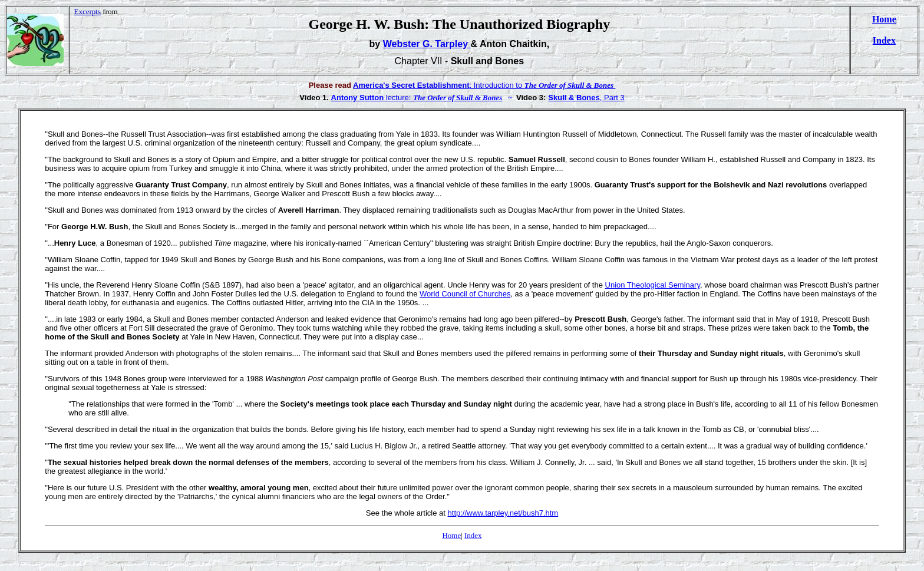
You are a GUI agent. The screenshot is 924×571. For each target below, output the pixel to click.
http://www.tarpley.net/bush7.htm (503, 513)
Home (884, 19)
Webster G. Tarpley (427, 44)
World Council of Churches (465, 294)
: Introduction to (439, 85)
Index (884, 40)
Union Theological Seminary (653, 285)
